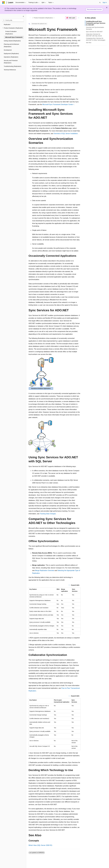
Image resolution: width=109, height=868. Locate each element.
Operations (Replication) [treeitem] (11, 57)
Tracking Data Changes (48, 514)
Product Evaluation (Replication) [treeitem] (11, 33)
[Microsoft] (4, 3)
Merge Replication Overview (45, 570)
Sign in (105, 2)
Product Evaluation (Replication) (43, 18)
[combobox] (13, 20)
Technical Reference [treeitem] (10, 70)
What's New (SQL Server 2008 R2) (40, 845)
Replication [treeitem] (7, 24)
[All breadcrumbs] (30, 18)
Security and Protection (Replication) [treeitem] (11, 62)
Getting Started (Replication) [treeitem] (12, 41)
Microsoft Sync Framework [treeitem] (14, 37)
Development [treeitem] (8, 50)
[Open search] (100, 3)
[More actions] (79, 18)
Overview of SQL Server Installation (66, 134)
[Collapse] (23, 16)
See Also (89, 43)
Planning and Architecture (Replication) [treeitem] (11, 45)
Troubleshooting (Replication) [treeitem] (13, 66)
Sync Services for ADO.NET (94, 32)
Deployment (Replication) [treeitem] (11, 54)
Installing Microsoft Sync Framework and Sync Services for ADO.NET (96, 23)
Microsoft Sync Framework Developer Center (58, 104)
